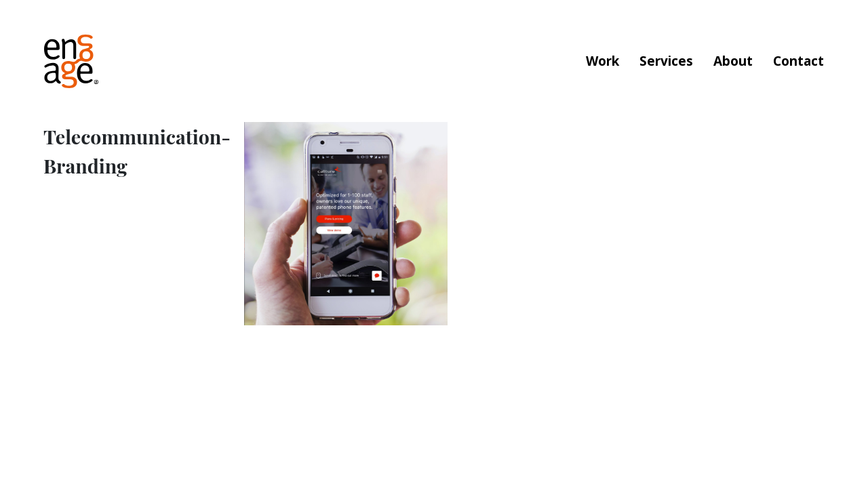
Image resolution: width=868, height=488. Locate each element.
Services (666, 61)
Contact (798, 61)
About (733, 61)
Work (603, 61)
